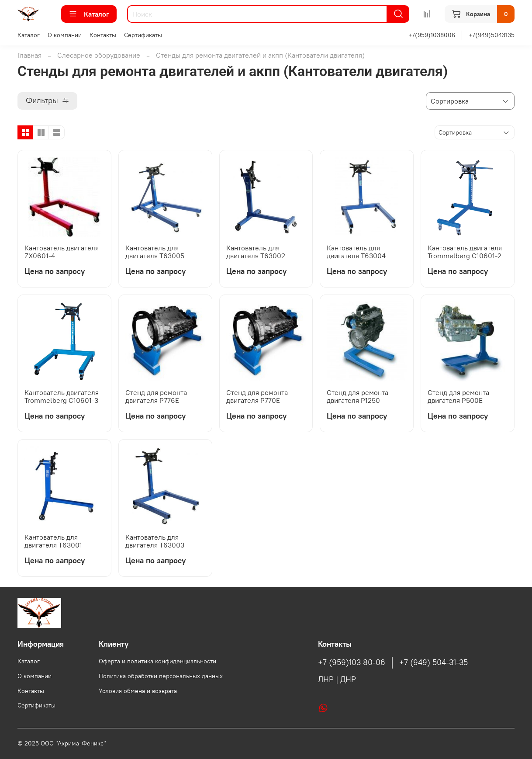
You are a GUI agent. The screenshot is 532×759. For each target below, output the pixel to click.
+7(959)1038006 (432, 35)
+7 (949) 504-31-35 (434, 662)
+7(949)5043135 (492, 35)
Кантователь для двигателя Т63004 (356, 252)
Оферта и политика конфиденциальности (157, 661)
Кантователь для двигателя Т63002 (256, 252)
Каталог (89, 14)
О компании (65, 35)
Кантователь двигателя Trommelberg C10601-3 (62, 396)
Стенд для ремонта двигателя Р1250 (358, 396)
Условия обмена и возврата (138, 691)
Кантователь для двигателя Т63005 (155, 252)
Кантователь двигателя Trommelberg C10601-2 (465, 252)
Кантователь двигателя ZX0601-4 (62, 252)
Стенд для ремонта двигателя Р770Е (257, 396)
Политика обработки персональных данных (161, 676)
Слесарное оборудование (99, 55)
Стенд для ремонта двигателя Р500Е (458, 396)
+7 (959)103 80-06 (352, 662)
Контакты (103, 35)
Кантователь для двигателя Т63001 (53, 541)
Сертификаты (143, 35)
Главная (29, 55)
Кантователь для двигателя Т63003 (155, 541)
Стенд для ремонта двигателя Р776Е (156, 396)
